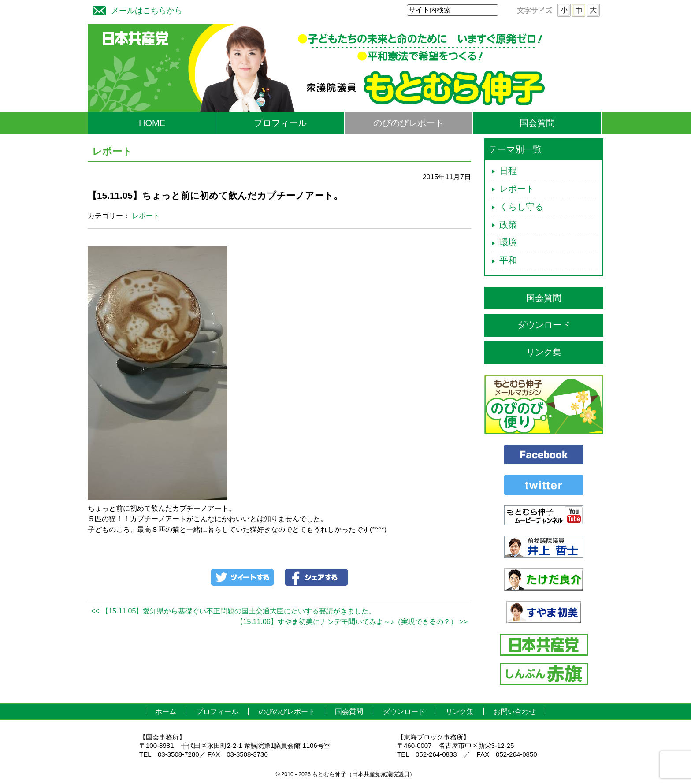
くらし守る (521, 207)
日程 (508, 171)
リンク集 (544, 352)
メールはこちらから (135, 9)
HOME (152, 123)
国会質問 (537, 123)
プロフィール (280, 123)
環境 (508, 242)
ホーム (166, 712)
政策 (508, 225)
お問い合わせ (515, 712)
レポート (146, 216)
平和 (508, 260)
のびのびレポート (409, 123)
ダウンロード (544, 325)
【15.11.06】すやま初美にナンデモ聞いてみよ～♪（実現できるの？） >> (352, 622)
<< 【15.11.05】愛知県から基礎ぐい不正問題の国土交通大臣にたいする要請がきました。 (233, 611)
